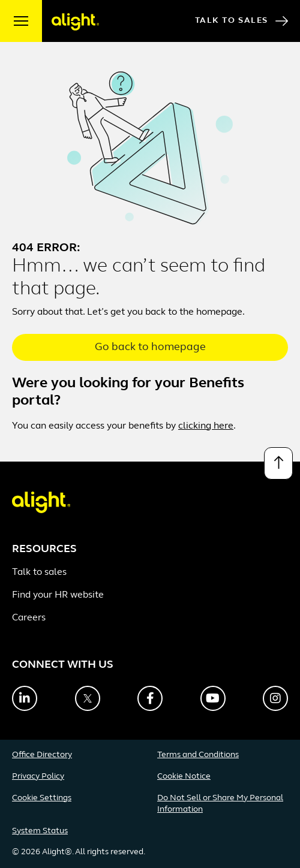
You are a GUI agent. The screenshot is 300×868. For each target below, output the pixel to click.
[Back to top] (278, 463)
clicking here (206, 426)
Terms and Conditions (198, 755)
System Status (40, 831)
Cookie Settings (42, 798)
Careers (29, 618)
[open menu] (21, 21)
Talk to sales (39, 572)
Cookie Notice (184, 777)
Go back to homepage (150, 347)
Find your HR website (58, 595)
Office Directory (42, 755)
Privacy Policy (38, 777)
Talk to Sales (241, 21)
